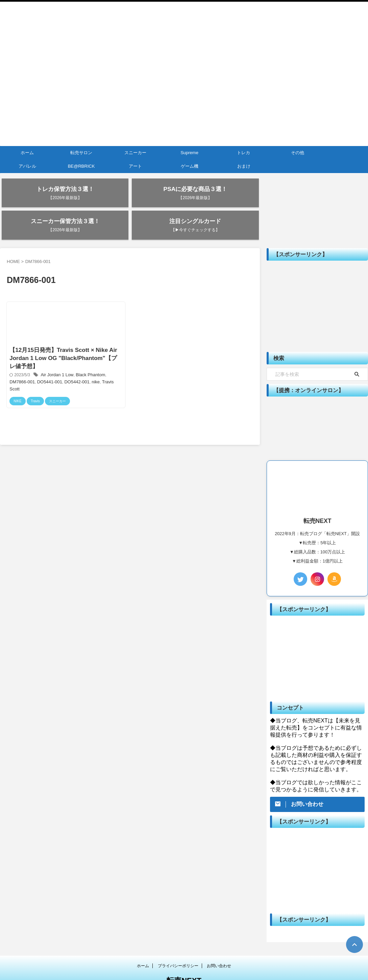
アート (135, 166)
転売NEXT (184, 958)
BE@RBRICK (81, 166)
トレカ (243, 153)
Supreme (189, 153)
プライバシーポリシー (178, 943)
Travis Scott (90, 364)
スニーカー (135, 153)
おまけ (244, 166)
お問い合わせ (219, 943)
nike (74, 364)
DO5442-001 (56, 364)
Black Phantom (87, 358)
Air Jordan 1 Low (56, 358)
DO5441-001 (31, 364)
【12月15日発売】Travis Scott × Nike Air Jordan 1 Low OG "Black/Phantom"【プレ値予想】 (64, 340)
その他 (298, 153)
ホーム (27, 153)
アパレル (27, 166)
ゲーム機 (190, 166)
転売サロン (81, 153)
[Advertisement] (317, 284)
